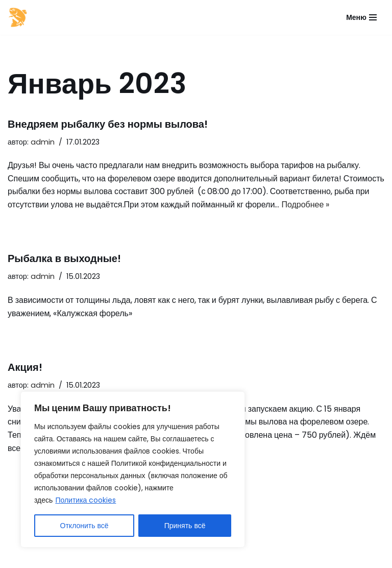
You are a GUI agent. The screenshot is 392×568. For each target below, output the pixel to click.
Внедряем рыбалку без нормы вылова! (108, 124)
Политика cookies (85, 500)
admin (43, 142)
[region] (133, 469)
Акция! (25, 367)
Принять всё (185, 526)
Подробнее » (305, 205)
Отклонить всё (84, 526)
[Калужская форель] (18, 17)
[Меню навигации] (361, 17)
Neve (18, 557)
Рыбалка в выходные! (64, 258)
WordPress (100, 557)
